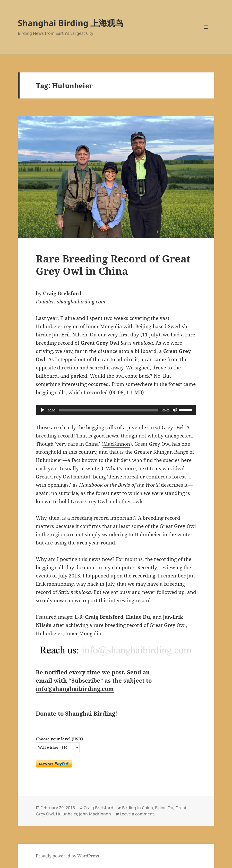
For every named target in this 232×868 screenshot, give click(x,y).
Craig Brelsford (62, 293)
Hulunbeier (66, 814)
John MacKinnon (95, 814)
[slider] (109, 410)
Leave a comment (137, 814)
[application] (116, 410)
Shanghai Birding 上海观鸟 (71, 23)
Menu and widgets (206, 35)
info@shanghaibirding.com (75, 689)
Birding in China (138, 808)
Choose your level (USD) (59, 739)
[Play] (42, 410)
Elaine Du (164, 808)
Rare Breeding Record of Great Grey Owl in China (113, 265)
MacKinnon (117, 444)
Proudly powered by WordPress (67, 856)
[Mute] (175, 410)
